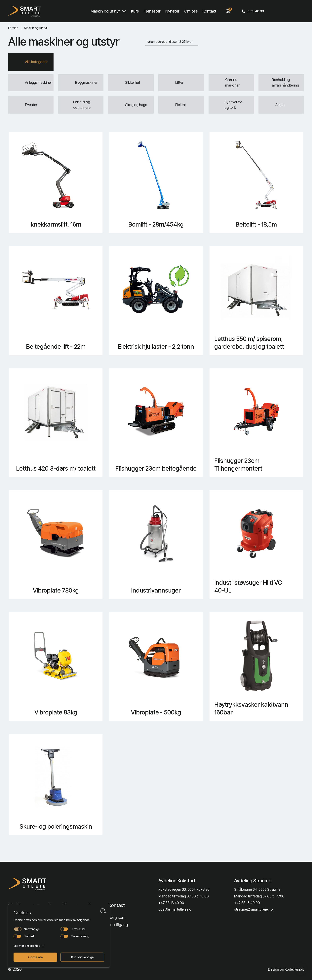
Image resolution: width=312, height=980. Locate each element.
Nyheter (172, 11)
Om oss (191, 11)
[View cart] (228, 11)
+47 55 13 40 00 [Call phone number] (171, 903)
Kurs (135, 11)
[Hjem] (24, 11)
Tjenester (152, 11)
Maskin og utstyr (105, 11)
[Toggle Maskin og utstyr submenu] (124, 11)
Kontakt (209, 11)
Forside (13, 28)
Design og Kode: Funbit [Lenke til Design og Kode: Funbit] (286, 969)
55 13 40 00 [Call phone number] (253, 11)
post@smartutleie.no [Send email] (175, 909)
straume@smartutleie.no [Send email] (253, 909)
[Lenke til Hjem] (42, 884)
